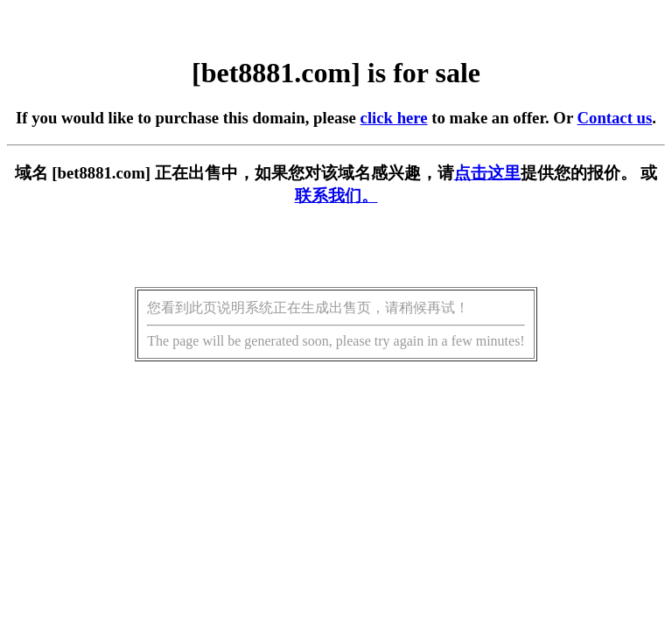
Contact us (615, 118)
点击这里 (487, 173)
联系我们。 (336, 196)
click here (394, 118)
